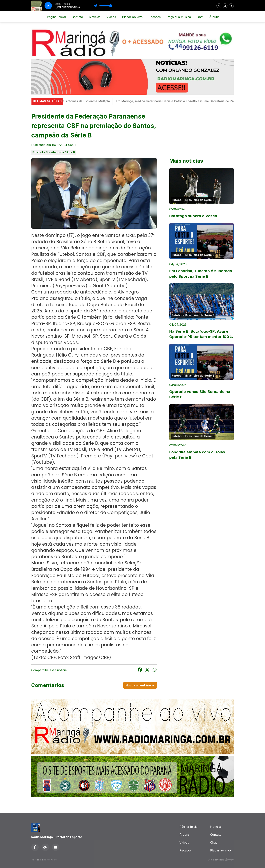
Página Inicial (56, 17)
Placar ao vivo (132, 17)
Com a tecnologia (221, 860)
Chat (200, 17)
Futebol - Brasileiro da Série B (54, 152)
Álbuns (214, 17)
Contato (77, 17)
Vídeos (111, 17)
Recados (155, 17)
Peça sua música (179, 17)
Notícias (95, 17)
